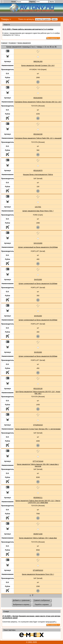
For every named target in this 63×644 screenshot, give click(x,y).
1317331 (38, 207)
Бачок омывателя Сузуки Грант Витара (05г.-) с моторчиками (38, 429)
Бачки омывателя (24, 43)
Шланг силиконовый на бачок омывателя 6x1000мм (38, 320)
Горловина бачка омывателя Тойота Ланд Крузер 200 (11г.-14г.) (38, 102)
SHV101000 (38, 243)
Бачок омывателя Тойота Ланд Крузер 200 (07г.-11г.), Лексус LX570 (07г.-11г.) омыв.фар (38, 502)
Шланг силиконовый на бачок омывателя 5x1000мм (38, 284)
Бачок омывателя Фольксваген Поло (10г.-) (38, 574)
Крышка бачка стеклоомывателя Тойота (38, 175)
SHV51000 (38, 280)
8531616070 (38, 170)
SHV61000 (38, 316)
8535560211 (38, 498)
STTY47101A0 (38, 461)
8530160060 (38, 98)
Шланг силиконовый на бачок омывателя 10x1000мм (38, 247)
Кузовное (12, 43)
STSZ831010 (38, 425)
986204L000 (38, 61)
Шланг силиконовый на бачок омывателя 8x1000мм (38, 356)
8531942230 (38, 134)
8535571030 (38, 534)
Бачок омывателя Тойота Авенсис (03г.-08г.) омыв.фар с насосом (38, 465)
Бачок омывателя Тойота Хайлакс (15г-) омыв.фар (38, 538)
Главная (4, 43)
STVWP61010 (38, 570)
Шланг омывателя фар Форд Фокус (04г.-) (38, 211)
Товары (5, 19)
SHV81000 (38, 352)
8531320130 (38, 389)
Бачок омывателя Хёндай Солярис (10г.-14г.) (38, 65)
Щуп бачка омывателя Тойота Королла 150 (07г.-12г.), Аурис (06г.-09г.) (38, 393)
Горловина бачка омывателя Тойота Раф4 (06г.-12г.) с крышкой (38, 138)
